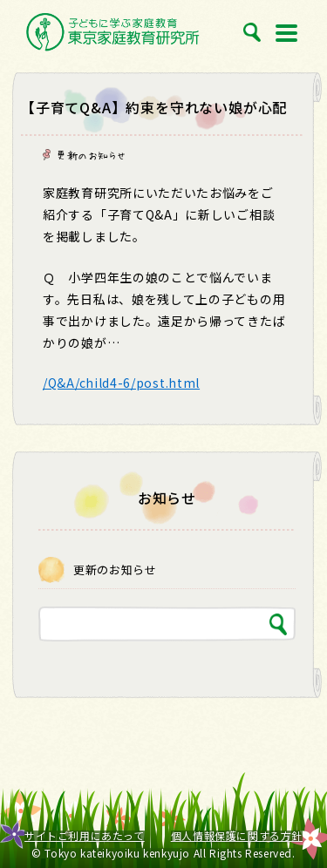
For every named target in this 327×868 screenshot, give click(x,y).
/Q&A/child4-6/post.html (121, 383)
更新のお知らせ (91, 155)
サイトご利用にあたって (85, 836)
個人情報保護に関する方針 (237, 836)
